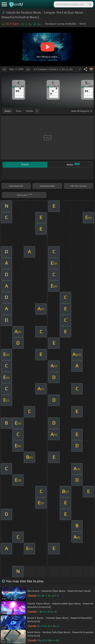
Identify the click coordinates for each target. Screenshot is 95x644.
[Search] (90, 4)
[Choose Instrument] (37, 111)
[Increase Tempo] (28, 69)
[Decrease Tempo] (4, 69)
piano (19, 111)
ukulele (30, 111)
